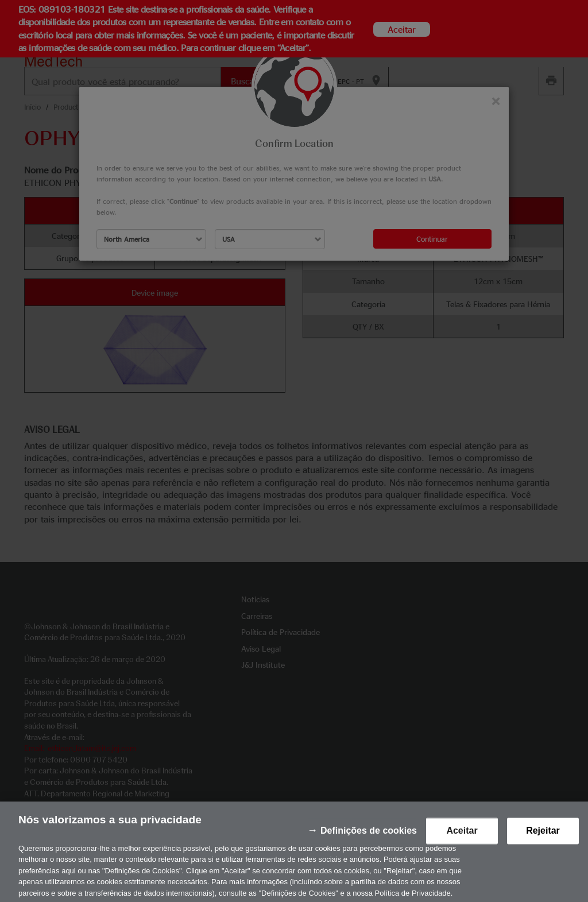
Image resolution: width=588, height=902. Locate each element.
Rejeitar (543, 841)
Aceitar (462, 841)
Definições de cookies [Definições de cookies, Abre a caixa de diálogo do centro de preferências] (369, 841)
